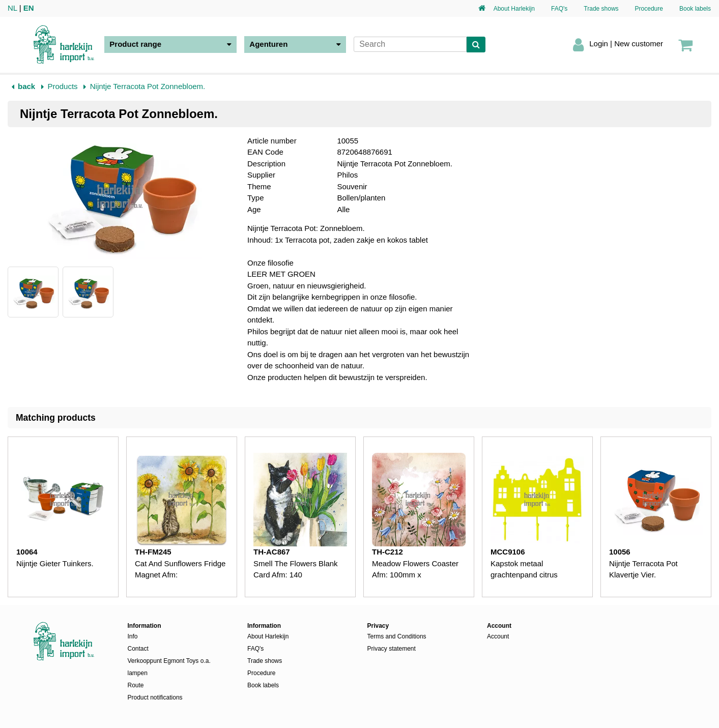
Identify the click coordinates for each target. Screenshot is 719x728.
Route (136, 685)
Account (498, 636)
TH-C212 (387, 552)
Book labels (695, 9)
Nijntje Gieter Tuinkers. (55, 563)
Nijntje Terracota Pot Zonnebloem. (148, 86)
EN (29, 8)
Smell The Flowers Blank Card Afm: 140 (296, 569)
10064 (27, 552)
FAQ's (559, 9)
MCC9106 (508, 552)
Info (133, 636)
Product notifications (155, 697)
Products (62, 86)
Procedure (649, 9)
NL (12, 8)
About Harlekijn (514, 9)
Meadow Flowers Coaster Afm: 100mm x (415, 569)
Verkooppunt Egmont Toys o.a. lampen (169, 667)
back (26, 86)
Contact (138, 649)
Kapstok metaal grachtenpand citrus (524, 569)
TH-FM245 (153, 552)
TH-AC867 (272, 552)
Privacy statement (392, 649)
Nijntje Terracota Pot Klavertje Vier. (643, 569)
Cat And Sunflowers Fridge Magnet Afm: (180, 569)
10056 (620, 552)
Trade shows (601, 9)
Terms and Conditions (397, 636)
